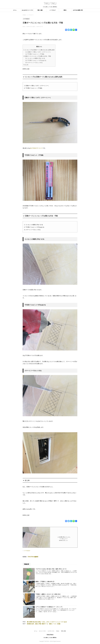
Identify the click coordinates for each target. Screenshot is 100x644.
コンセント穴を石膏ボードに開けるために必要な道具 (39, 50)
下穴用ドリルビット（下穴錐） (35, 54)
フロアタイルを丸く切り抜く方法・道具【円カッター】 (51, 569)
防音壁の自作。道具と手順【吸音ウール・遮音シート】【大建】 (44, 624)
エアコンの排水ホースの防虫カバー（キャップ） (49, 607)
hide (40, 47)
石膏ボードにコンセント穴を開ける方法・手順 (37, 56)
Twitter (58, 631)
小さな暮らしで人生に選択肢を (50, 638)
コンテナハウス (51, 631)
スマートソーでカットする (34, 63)
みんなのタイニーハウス (27, 10)
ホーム (15, 10)
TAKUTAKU (50, 635)
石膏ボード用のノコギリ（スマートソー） (38, 52)
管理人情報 (63, 631)
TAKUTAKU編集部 (33, 557)
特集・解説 (40, 10)
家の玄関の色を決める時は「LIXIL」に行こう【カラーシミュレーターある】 (47, 622)
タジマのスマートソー (36, 148)
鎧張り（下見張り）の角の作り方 (45, 582)
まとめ (26, 65)
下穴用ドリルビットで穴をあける (36, 60)
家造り (65, 10)
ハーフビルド (53, 10)
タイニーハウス (42, 631)
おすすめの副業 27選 (78, 10)
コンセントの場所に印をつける (35, 58)
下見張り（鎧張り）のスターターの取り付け (48, 594)
